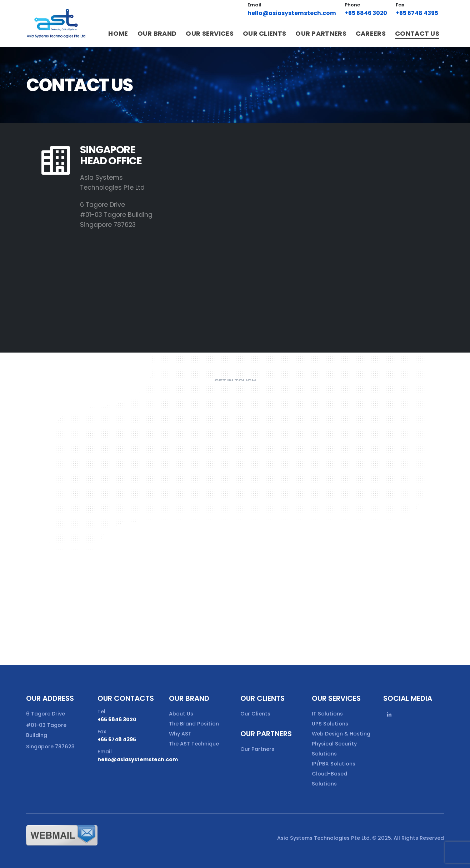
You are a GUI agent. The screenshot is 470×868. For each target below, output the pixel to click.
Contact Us (417, 33)
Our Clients (264, 33)
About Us (181, 714)
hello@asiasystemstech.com (292, 13)
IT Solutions (327, 714)
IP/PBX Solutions (334, 764)
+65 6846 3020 (366, 13)
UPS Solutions (330, 724)
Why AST (180, 734)
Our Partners (321, 33)
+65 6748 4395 (417, 13)
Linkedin (389, 715)
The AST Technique (194, 744)
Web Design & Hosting (341, 734)
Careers (371, 33)
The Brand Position (194, 724)
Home (118, 33)
